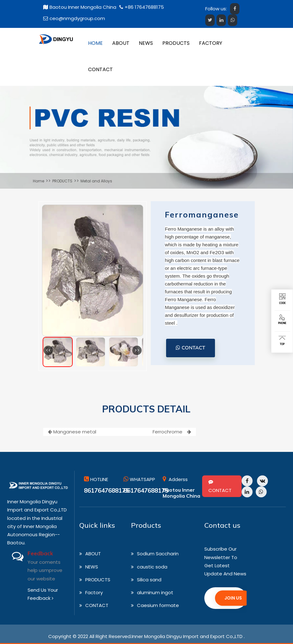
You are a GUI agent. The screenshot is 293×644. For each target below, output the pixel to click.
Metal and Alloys (96, 181)
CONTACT (191, 348)
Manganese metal (72, 432)
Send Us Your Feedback (43, 594)
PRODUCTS (62, 181)
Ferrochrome (172, 432)
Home (39, 181)
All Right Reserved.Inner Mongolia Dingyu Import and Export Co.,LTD (166, 636)
